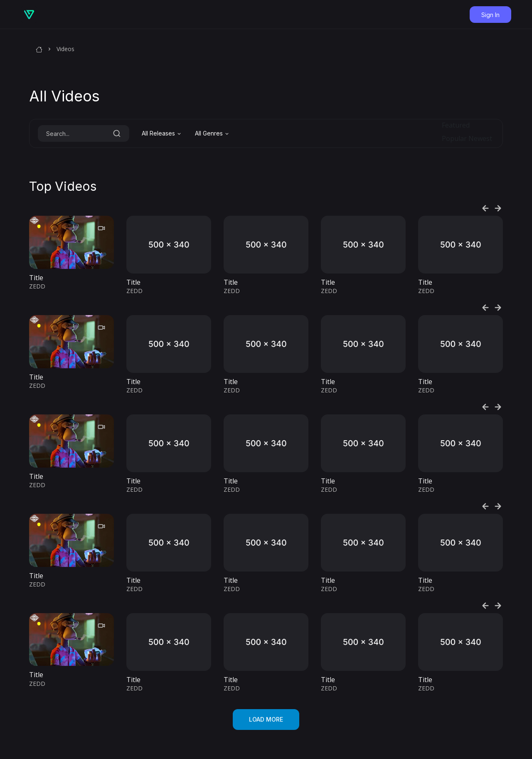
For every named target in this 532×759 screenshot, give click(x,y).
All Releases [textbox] (158, 133)
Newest (480, 138)
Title (36, 278)
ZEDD (37, 286)
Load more (266, 719)
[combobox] (162, 133)
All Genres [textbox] (209, 133)
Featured (456, 125)
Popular (454, 138)
